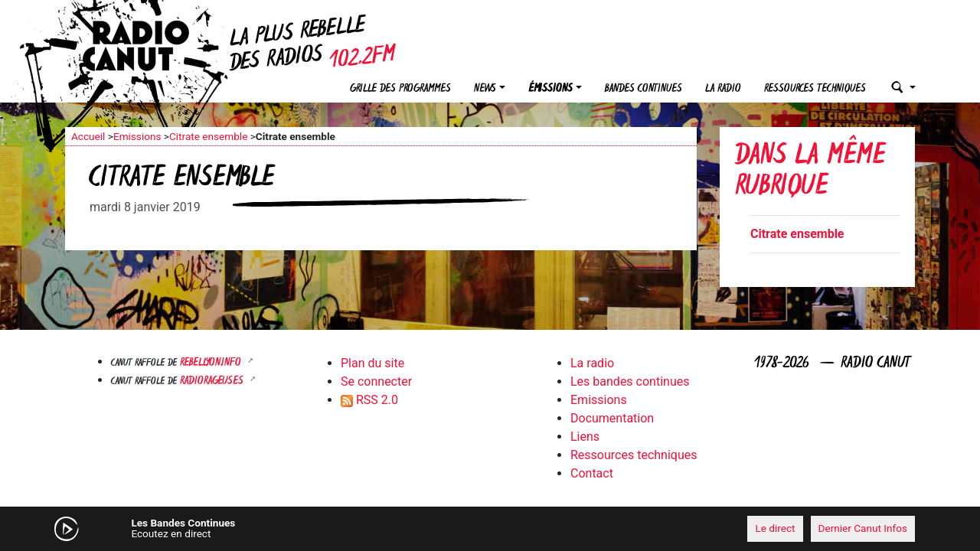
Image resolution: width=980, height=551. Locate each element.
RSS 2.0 (369, 400)
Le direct (775, 528)
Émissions (550, 89)
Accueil (88, 136)
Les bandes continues (630, 381)
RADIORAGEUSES (213, 381)
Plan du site (372, 363)
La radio (723, 89)
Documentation (612, 418)
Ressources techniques (815, 89)
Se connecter (376, 381)
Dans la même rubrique (810, 173)
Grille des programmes (400, 89)
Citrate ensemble (208, 136)
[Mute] (302, 528)
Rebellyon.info (212, 363)
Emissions (137, 136)
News (485, 89)
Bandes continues (644, 89)
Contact (592, 473)
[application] (490, 529)
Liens (585, 437)
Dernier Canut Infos (863, 528)
